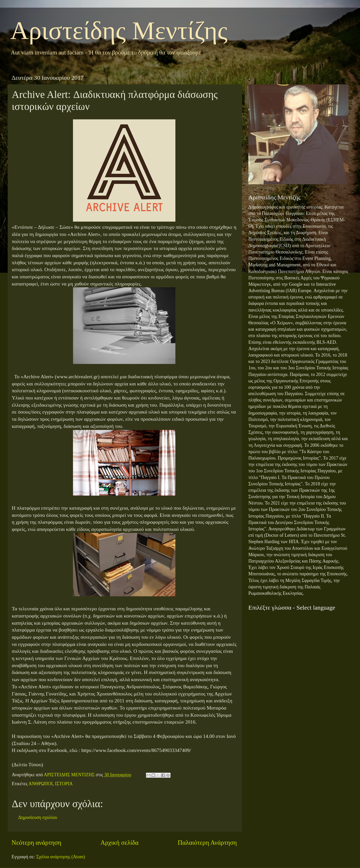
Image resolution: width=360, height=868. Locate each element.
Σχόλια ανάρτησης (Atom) (61, 857)
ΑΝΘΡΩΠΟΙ (40, 784)
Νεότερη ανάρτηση (36, 843)
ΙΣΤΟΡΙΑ (64, 784)
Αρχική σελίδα (119, 843)
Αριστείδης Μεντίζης (119, 31)
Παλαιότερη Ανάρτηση (207, 843)
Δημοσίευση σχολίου (38, 817)
